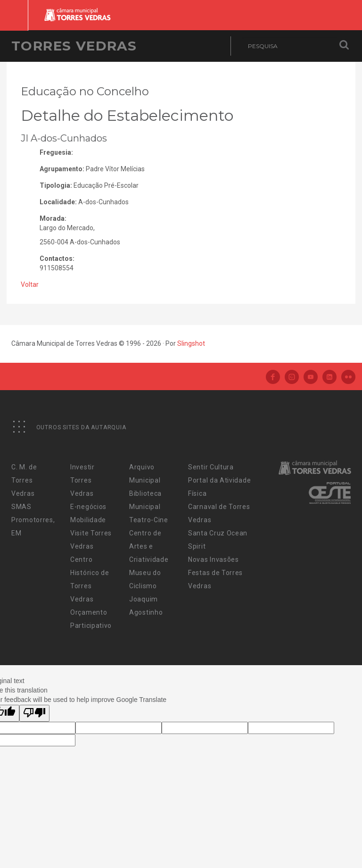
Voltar (30, 284)
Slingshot (191, 343)
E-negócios (88, 507)
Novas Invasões (214, 559)
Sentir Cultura (211, 467)
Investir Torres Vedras (82, 480)
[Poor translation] (34, 713)
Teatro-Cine (149, 520)
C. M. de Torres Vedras (24, 480)
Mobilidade (88, 520)
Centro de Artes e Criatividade (149, 546)
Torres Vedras (74, 46)
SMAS (21, 507)
